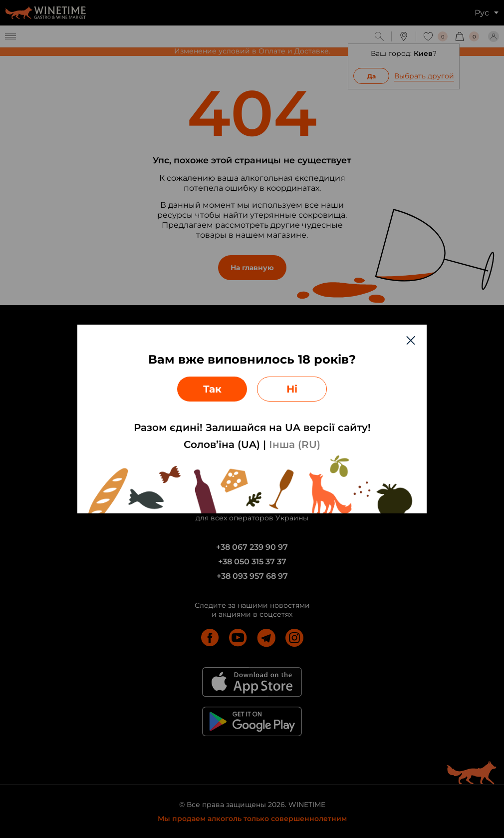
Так (212, 389)
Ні (292, 389)
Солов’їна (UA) (222, 444)
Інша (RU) (295, 444)
